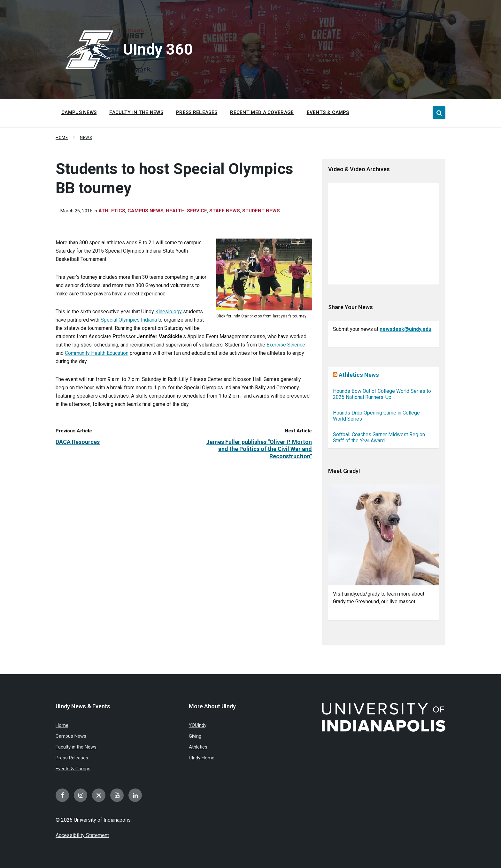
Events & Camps (73, 769)
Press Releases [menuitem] (197, 112)
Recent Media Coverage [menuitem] (262, 112)
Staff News (225, 211)
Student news (261, 211)
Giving (195, 736)
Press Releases (72, 758)
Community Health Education (97, 353)
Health (175, 211)
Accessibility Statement (82, 835)
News (86, 137)
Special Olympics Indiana (129, 320)
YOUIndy (198, 725)
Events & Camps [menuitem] (328, 112)
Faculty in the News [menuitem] (136, 112)
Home (62, 137)
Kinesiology (169, 312)
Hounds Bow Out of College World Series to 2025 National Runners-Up (382, 394)
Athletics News (359, 375)
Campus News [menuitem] (79, 112)
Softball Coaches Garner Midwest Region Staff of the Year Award (379, 438)
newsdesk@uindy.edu (405, 329)
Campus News (146, 211)
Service (197, 211)
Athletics (112, 211)
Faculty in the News (76, 747)
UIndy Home (202, 758)
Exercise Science (286, 345)
